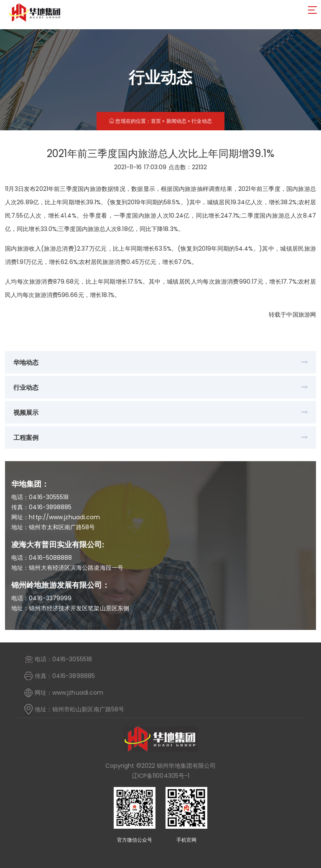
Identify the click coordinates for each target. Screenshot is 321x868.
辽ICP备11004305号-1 (161, 776)
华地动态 (26, 362)
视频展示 (26, 412)
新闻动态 (176, 121)
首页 (156, 121)
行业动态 (201, 121)
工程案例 (26, 438)
